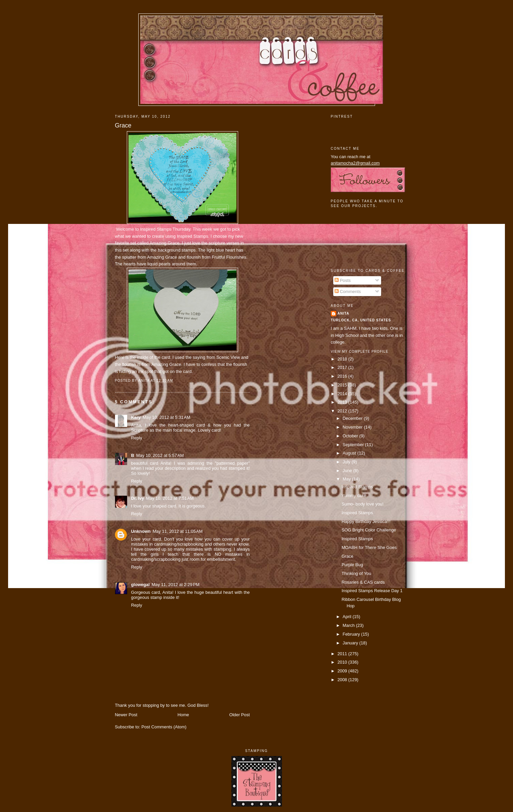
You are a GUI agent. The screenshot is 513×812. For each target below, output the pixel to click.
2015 (343, 385)
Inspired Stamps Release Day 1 (372, 591)
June (348, 471)
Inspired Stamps (156, 229)
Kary (136, 417)
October (351, 436)
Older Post (240, 715)
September (354, 445)
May (347, 479)
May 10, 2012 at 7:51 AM (170, 498)
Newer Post (126, 715)
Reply (137, 438)
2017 (343, 367)
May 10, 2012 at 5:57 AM (160, 455)
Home (183, 715)
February (352, 634)
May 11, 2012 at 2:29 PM (176, 585)
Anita (344, 313)
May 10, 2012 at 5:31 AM (166, 417)
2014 (343, 394)
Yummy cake (354, 496)
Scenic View (228, 357)
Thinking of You (357, 573)
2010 (343, 662)
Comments (348, 292)
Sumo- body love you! (363, 504)
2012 (343, 411)
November (353, 427)
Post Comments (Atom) (164, 727)
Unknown (141, 531)
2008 (343, 680)
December (353, 418)
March (349, 625)
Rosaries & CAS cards (363, 582)
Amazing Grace (164, 243)
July (347, 462)
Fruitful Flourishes (229, 257)
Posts (343, 280)
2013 (343, 402)
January (351, 643)
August (350, 453)
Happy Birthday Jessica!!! (366, 521)
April (348, 617)
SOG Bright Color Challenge (369, 530)
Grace (123, 125)
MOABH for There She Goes (369, 547)
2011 (343, 654)
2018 (343, 359)
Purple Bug (352, 565)
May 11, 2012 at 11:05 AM (177, 531)
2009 (343, 671)
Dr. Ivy (138, 498)
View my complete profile (360, 352)
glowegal (140, 585)
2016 (343, 376)
